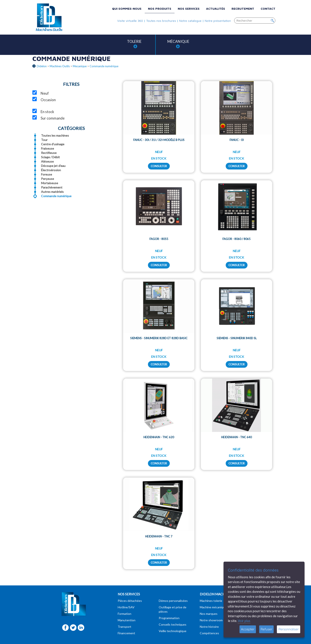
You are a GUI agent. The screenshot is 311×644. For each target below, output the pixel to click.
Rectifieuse (49, 153)
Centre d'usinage (53, 144)
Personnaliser (289, 629)
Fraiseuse (48, 148)
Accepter (248, 629)
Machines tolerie (211, 601)
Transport (125, 627)
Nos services (189, 9)
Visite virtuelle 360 (130, 21)
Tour (44, 140)
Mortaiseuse (50, 183)
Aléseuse (47, 161)
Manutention (127, 620)
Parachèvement (52, 187)
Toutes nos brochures (161, 21)
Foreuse (47, 174)
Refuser (267, 629)
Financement (126, 633)
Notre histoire (209, 627)
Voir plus (244, 621)
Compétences (209, 633)
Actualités (216, 9)
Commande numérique (56, 196)
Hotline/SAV (126, 607)
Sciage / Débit (50, 157)
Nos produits (160, 9)
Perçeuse (48, 179)
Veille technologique (173, 631)
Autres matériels (52, 192)
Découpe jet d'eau (53, 166)
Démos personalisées (173, 601)
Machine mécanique (213, 607)
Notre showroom (211, 620)
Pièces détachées (130, 601)
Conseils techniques (173, 624)
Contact (268, 9)
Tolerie (134, 44)
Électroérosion (51, 170)
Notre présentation (218, 21)
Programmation (169, 618)
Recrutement (243, 9)
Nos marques (209, 614)
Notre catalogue (190, 21)
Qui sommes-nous (127, 9)
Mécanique (178, 44)
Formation (125, 614)
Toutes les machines (55, 135)
